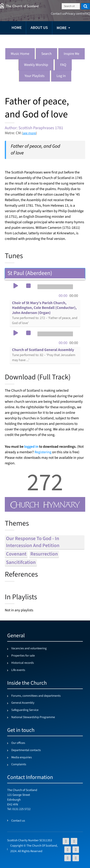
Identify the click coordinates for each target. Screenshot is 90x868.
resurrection (44, 554)
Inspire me (72, 54)
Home (17, 28)
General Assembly (23, 703)
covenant (16, 554)
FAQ (63, 65)
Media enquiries (21, 758)
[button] (16, 286)
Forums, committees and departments (36, 696)
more (62, 28)
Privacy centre (75, 14)
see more (29, 133)
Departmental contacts (26, 750)
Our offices (18, 743)
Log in (61, 76)
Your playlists (34, 76)
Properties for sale (23, 656)
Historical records (23, 663)
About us (39, 28)
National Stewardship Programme (33, 717)
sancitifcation (21, 563)
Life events (18, 670)
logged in (31, 447)
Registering (43, 452)
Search (46, 54)
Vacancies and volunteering (29, 649)
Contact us (58, 14)
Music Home (20, 54)
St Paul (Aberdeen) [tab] (45, 273)
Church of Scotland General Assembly (44, 355)
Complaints (19, 765)
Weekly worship (36, 65)
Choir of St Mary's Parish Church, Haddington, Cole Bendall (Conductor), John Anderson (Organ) (45, 313)
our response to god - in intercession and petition (33, 542)
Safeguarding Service (25, 710)
